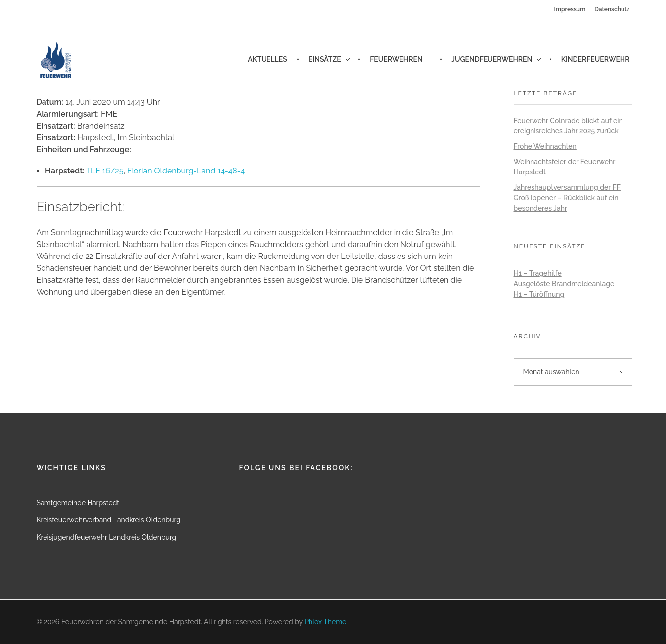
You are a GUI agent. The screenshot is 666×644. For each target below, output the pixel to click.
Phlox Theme (325, 622)
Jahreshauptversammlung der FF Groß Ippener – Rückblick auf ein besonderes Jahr (567, 198)
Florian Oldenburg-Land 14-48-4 (186, 171)
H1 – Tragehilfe (538, 273)
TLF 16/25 (105, 171)
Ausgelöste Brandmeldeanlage (564, 284)
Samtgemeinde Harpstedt (78, 503)
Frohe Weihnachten (545, 146)
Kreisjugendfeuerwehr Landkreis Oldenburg (107, 537)
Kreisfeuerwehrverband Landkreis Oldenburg (109, 520)
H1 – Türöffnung (539, 294)
